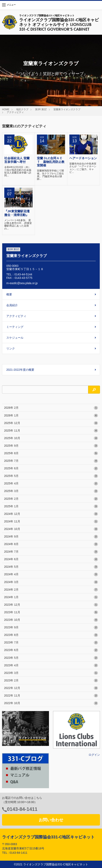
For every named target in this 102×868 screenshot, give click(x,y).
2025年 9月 (51, 446)
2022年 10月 (51, 703)
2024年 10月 (51, 529)
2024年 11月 (51, 522)
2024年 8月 (51, 544)
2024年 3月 (51, 582)
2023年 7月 (51, 643)
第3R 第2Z (41, 109)
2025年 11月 (51, 431)
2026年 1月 (51, 416)
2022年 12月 (51, 688)
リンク (11, 348)
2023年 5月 (51, 658)
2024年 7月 (51, 552)
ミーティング (15, 327)
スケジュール (15, 338)
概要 (9, 294)
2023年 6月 (51, 650)
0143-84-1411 (22, 809)
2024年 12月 (51, 514)
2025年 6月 (51, 468)
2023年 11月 (51, 612)
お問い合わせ (51, 820)
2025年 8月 (51, 453)
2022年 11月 (51, 696)
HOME (6, 109)
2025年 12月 (51, 423)
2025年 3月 (51, 491)
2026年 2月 (51, 408)
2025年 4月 (51, 484)
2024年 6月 (51, 559)
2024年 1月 (51, 597)
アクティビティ (15, 112)
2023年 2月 (51, 681)
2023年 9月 (51, 628)
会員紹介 (12, 305)
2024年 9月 (51, 537)
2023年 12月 (51, 605)
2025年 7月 (51, 461)
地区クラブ (22, 109)
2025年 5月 (51, 476)
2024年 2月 (51, 590)
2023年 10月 (51, 620)
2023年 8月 (51, 635)
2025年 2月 (51, 499)
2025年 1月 (51, 506)
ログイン (94, 755)
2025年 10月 (51, 438)
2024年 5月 (51, 567)
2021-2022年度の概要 (20, 370)
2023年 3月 (51, 673)
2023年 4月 (51, 665)
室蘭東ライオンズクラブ (67, 109)
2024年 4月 (51, 574)
